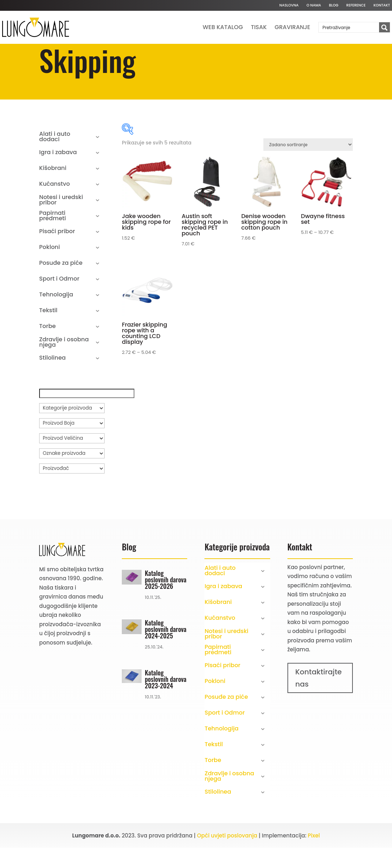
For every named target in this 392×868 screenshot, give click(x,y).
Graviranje (292, 27)
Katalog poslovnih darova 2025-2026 (166, 603)
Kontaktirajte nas (319, 701)
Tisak (259, 27)
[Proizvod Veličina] (72, 462)
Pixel (314, 859)
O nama (314, 5)
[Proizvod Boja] (72, 447)
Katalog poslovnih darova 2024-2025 (166, 653)
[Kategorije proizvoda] (72, 431)
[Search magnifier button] (384, 28)
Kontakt (382, 5)
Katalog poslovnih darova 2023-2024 (166, 702)
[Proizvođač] (72, 492)
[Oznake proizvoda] (72, 477)
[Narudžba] (308, 168)
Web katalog (223, 27)
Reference (356, 5)
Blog (334, 5)
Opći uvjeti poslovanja (227, 859)
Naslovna (289, 5)
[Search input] (349, 27)
